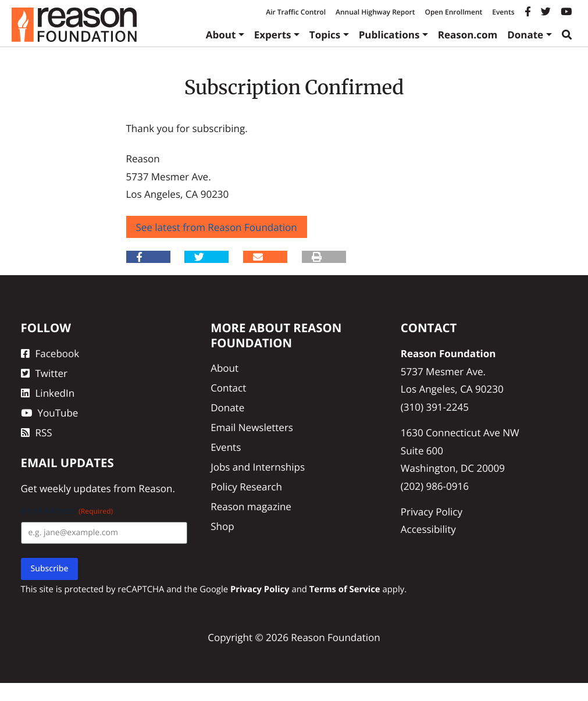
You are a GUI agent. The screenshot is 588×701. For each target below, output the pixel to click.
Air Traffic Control (296, 12)
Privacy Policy (432, 512)
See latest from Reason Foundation (217, 227)
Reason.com (468, 35)
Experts (273, 35)
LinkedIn (48, 393)
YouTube (50, 413)
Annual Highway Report (375, 12)
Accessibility (428, 529)
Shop (222, 526)
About (221, 35)
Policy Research (246, 487)
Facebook (50, 353)
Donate (525, 35)
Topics (325, 35)
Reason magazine (251, 506)
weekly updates (75, 488)
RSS (37, 433)
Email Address (67, 511)
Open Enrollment (453, 12)
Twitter (44, 373)
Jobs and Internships (258, 467)
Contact (228, 388)
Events (503, 12)
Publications (389, 35)
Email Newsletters (252, 427)
